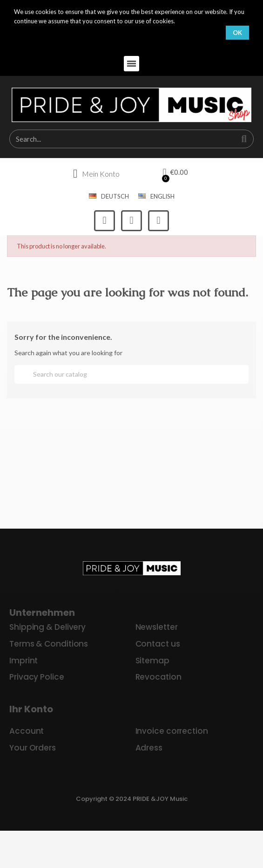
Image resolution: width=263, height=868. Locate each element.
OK (237, 33)
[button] (131, 64)
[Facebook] (105, 221)
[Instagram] (131, 221)
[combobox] (118, 139)
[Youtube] (158, 221)
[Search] (131, 374)
